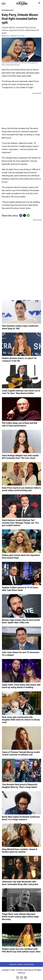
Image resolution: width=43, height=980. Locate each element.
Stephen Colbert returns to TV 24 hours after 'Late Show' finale (20, 589)
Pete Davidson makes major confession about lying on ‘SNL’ (20, 327)
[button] (21, 215)
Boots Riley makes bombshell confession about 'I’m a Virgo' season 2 (21, 818)
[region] (22, 109)
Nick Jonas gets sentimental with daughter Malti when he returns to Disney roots (21, 720)
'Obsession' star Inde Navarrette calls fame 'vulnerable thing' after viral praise (20, 883)
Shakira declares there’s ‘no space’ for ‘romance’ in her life (19, 360)
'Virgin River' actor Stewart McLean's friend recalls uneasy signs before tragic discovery (20, 917)
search (40, 4)
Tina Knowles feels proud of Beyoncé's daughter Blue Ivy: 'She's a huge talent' (20, 786)
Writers (21, 964)
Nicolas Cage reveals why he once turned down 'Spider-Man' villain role (21, 621)
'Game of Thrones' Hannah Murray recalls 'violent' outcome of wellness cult (21, 753)
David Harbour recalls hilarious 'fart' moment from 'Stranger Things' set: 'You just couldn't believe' (20, 523)
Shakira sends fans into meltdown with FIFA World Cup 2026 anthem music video (21, 950)
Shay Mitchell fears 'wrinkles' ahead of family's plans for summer (20, 851)
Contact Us (13, 964)
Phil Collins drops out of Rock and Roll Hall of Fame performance (20, 424)
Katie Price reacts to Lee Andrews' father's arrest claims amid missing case (21, 489)
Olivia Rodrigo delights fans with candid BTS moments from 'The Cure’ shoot (20, 457)
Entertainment (8, 10)
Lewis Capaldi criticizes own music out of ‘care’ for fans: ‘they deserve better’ (21, 392)
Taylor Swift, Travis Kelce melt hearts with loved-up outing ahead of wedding (21, 686)
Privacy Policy (29, 964)
